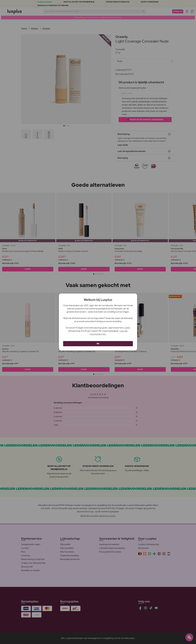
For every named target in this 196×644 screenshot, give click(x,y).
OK (98, 344)
